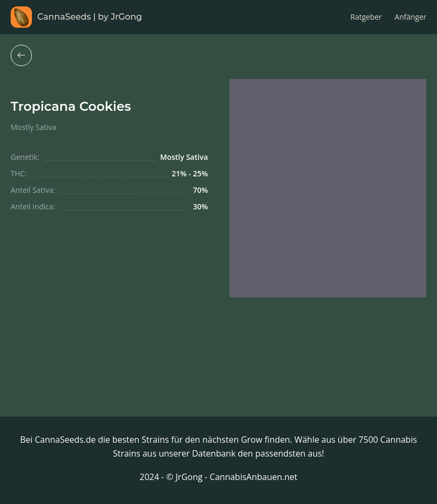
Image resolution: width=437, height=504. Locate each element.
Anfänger (410, 17)
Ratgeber (366, 17)
